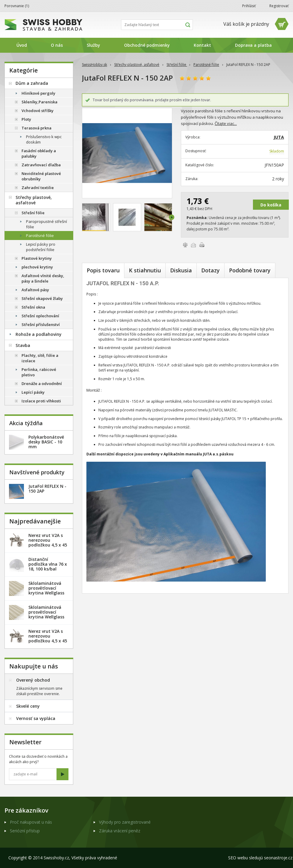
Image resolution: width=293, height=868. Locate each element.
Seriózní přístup (25, 831)
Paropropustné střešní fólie (46, 224)
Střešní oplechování (40, 316)
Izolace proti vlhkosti (41, 401)
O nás (57, 45)
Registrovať (279, 6)
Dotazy (210, 270)
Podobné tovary (250, 270)
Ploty (26, 119)
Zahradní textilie (38, 188)
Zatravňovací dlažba (41, 165)
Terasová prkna (36, 128)
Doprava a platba (253, 45)
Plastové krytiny (37, 258)
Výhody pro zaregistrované (125, 822)
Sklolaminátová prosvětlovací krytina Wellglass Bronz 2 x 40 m (46, 614)
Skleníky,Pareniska (39, 102)
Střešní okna (33, 307)
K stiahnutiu (145, 270)
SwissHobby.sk (94, 65)
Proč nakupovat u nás (31, 822)
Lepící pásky (33, 392)
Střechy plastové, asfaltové (137, 65)
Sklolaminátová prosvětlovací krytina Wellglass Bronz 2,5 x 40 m (46, 590)
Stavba (23, 345)
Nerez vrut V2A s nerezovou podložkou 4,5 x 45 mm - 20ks (48, 542)
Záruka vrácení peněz (120, 831)
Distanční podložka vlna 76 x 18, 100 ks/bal (48, 564)
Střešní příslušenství (41, 324)
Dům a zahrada (32, 83)
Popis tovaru (103, 270)
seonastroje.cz (278, 858)
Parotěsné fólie (206, 65)
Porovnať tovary (185, 245)
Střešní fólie (177, 65)
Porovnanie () (17, 6)
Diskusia (181, 270)
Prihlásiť (249, 6)
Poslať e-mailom (193, 245)
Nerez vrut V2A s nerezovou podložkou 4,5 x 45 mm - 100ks (48, 638)
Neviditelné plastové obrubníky (41, 176)
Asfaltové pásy (35, 290)
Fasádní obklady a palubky (39, 153)
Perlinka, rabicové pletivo (39, 372)
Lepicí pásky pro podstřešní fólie (41, 247)
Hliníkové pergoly (38, 93)
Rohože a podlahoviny (39, 334)
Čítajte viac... (226, 123)
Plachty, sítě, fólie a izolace (40, 358)
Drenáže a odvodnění (42, 384)
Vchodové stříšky (38, 111)
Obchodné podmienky (147, 45)
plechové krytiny (37, 267)
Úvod (22, 45)
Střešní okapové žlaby (42, 298)
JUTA (279, 137)
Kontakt (202, 45)
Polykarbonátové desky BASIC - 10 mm (46, 442)
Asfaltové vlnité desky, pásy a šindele (43, 278)
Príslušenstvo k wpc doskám (44, 139)
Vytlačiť (202, 245)
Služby (93, 45)
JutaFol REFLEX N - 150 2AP (47, 489)
